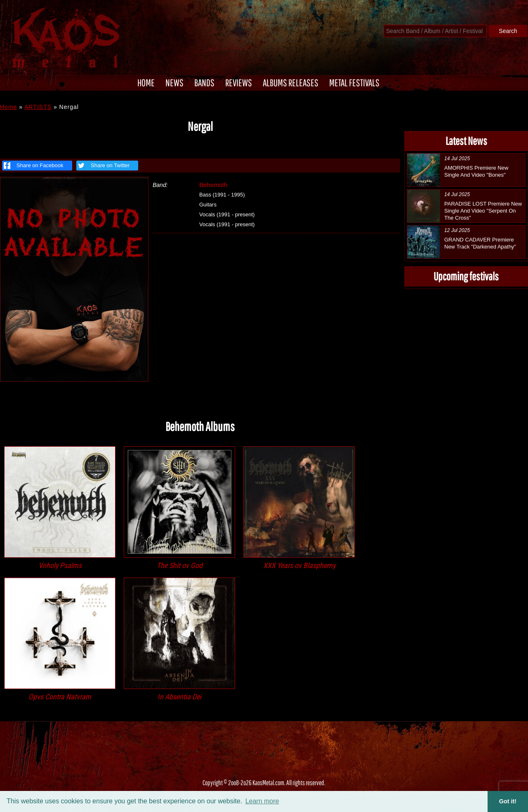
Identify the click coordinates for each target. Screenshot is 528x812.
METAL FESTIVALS (354, 83)
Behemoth (213, 185)
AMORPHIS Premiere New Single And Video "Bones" (476, 171)
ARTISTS (38, 107)
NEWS (174, 83)
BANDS (204, 83)
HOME (146, 83)
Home (8, 107)
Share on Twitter (103, 166)
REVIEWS (239, 83)
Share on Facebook (33, 166)
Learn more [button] (262, 801)
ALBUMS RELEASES (291, 83)
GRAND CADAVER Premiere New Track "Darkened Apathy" (480, 243)
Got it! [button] (508, 801)
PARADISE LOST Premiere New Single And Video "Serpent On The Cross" (483, 211)
